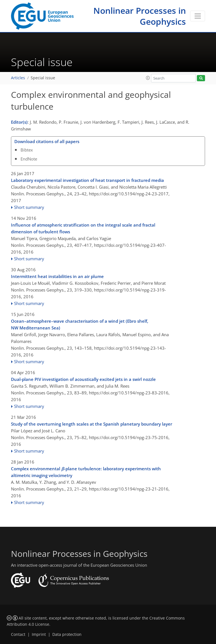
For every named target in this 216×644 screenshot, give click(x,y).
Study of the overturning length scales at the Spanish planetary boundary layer (92, 424)
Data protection (67, 634)
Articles (18, 78)
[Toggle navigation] (198, 16)
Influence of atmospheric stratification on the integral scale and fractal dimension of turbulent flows (83, 228)
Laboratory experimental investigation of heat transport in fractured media (87, 180)
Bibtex (27, 150)
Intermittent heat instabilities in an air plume (57, 276)
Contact (18, 634)
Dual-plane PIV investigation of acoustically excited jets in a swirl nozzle (83, 379)
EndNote (29, 159)
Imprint (39, 634)
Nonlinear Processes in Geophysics (140, 16)
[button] (148, 78)
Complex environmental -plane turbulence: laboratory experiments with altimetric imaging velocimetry (86, 472)
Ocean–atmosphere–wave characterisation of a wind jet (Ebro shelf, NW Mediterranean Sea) (80, 324)
